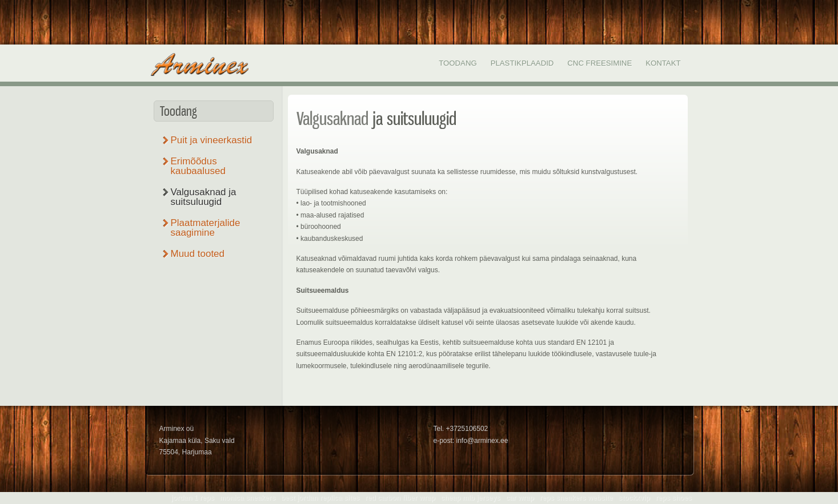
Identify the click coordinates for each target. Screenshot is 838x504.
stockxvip (634, 498)
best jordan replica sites (320, 498)
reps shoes (674, 498)
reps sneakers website (576, 498)
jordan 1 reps (193, 498)
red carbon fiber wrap (400, 498)
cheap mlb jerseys (471, 498)
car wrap (520, 498)
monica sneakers (248, 498)
